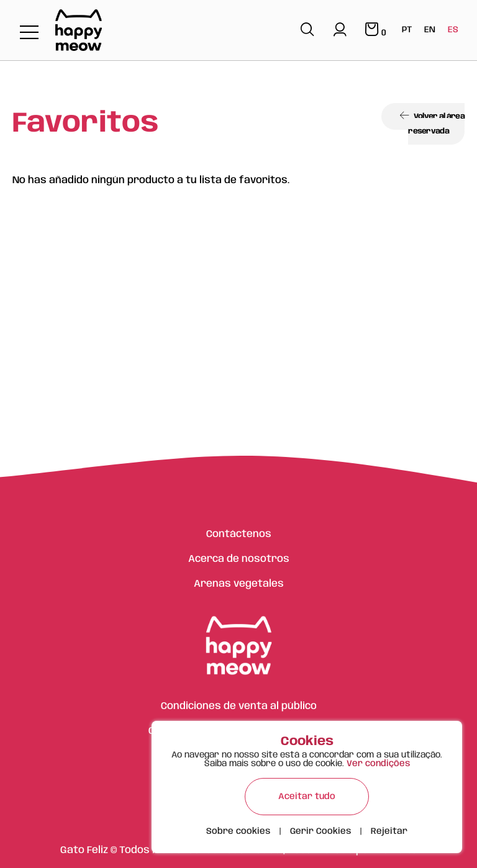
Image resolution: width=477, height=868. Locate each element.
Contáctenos (239, 534)
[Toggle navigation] (29, 33)
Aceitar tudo (307, 797)
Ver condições (378, 764)
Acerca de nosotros (239, 559)
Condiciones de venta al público (239, 706)
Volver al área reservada (432, 124)
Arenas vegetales (239, 584)
